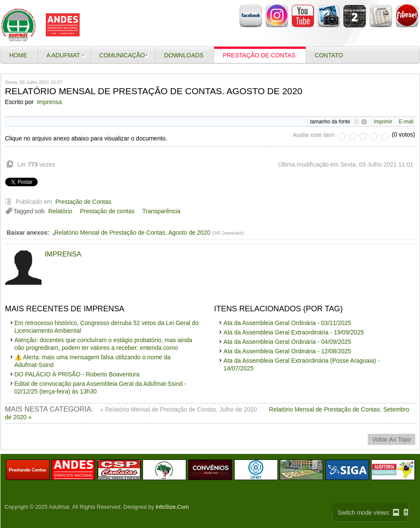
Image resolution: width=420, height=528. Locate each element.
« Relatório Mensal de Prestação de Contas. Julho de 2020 (179, 409)
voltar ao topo (391, 439)
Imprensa (49, 102)
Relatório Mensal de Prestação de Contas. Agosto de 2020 (132, 233)
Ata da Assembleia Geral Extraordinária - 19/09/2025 (294, 332)
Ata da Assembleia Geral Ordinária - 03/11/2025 (287, 323)
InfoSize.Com (172, 507)
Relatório (60, 211)
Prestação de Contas (83, 202)
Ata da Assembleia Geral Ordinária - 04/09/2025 (287, 342)
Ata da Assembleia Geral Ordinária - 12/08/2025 (287, 351)
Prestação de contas (107, 211)
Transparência (161, 211)
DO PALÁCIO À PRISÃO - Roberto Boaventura (77, 374)
